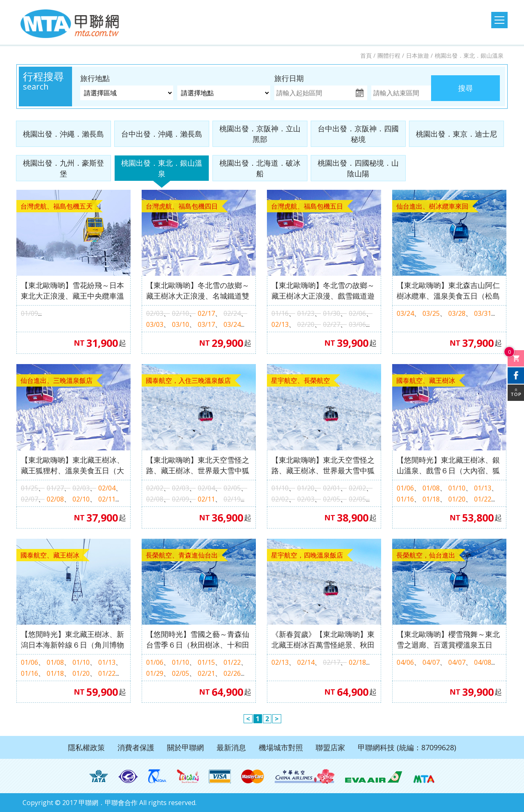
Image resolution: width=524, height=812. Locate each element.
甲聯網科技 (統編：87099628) (407, 747)
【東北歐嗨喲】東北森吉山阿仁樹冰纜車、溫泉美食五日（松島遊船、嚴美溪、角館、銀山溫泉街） (448, 291)
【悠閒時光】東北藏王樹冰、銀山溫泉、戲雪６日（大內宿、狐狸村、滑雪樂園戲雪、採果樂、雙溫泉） (448, 465)
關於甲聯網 (185, 747)
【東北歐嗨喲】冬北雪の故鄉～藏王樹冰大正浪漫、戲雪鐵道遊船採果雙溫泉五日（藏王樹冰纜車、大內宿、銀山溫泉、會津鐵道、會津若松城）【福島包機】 (323, 291)
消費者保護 (136, 747)
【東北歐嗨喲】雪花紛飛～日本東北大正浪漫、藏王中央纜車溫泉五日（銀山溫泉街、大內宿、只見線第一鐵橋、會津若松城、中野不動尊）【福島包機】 (72, 291)
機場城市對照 (281, 747)
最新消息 (231, 747)
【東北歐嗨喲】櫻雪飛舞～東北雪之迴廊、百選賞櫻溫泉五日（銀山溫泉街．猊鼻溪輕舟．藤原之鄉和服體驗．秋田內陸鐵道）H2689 (448, 640)
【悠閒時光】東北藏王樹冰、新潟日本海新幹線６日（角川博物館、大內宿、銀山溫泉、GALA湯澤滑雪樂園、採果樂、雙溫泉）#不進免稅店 (72, 640)
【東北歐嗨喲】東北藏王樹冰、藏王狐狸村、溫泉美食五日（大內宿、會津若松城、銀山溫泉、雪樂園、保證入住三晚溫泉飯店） (72, 465)
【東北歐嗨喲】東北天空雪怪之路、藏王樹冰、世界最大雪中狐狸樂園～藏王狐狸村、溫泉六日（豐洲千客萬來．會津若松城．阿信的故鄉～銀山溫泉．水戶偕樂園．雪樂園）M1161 (323, 465)
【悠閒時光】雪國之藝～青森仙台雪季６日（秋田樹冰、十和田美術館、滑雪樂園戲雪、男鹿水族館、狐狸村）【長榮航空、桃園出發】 (198, 640)
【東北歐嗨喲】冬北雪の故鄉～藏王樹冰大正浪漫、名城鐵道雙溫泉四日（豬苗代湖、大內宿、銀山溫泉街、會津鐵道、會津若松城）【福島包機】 (198, 291)
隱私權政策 (86, 747)
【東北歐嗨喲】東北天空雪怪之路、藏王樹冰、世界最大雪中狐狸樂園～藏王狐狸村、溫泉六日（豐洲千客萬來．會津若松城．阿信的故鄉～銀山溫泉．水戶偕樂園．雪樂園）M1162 (198, 465)
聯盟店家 (330, 747)
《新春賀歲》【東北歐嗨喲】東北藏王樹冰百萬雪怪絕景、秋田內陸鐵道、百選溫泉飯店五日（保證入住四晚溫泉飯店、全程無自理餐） (323, 640)
